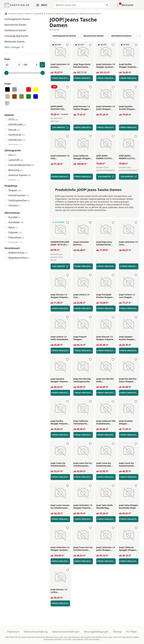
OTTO (13, 120)
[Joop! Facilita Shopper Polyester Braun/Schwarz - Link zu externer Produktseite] (129, 66)
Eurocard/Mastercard (21, 165)
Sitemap (117, 632)
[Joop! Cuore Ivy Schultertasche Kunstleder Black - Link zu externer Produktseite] (106, 465)
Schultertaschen (19, 195)
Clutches (14, 205)
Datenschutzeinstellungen (66, 632)
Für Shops (131, 632)
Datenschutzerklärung (36, 632)
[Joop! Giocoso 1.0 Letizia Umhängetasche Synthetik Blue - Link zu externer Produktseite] (60, 591)
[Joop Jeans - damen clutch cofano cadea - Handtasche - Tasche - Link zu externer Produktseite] (106, 157)
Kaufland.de (17, 135)
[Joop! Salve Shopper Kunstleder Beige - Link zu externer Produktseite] (129, 507)
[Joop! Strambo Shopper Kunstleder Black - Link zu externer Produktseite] (129, 422)
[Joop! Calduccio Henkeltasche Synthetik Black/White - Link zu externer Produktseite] (83, 422)
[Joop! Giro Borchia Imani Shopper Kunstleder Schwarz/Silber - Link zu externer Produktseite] (129, 380)
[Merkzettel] (125, 5)
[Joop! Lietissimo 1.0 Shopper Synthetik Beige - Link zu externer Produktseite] (60, 549)
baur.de (14, 130)
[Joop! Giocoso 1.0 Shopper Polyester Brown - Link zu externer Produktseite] (60, 296)
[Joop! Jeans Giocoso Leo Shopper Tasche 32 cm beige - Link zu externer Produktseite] (60, 108)
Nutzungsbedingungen (96, 632)
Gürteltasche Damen (15, 30)
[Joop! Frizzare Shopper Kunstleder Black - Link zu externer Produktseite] (83, 338)
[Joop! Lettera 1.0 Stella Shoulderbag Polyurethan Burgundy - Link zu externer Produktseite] (60, 338)
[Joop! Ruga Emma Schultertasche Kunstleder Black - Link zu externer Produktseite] (83, 66)
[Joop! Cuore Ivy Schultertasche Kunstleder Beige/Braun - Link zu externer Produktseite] (129, 465)
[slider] (6, 73)
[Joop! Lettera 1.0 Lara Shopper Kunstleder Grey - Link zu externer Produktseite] (129, 296)
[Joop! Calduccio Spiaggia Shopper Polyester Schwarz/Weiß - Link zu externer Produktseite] (129, 549)
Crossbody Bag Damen (17, 36)
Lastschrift (16, 160)
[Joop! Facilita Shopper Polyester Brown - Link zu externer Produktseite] (60, 422)
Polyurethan (16, 237)
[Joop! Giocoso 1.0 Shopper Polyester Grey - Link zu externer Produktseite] (106, 338)
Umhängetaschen (19, 200)
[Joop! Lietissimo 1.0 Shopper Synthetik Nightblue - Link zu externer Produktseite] (106, 66)
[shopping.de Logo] (17, 5)
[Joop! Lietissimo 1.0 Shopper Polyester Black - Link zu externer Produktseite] (83, 507)
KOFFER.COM (17, 125)
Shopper (15, 190)
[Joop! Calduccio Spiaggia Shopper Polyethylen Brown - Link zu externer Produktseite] (83, 157)
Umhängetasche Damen (17, 19)
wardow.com (17, 140)
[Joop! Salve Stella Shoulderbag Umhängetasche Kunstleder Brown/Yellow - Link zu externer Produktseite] (106, 507)
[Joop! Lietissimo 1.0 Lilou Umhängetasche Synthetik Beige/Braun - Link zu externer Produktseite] (60, 157)
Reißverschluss (18, 253)
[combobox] (82, 5)
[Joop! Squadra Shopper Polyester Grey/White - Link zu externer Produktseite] (60, 380)
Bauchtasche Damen (15, 25)
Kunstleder (16, 222)
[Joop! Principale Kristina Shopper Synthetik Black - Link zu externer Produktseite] (106, 296)
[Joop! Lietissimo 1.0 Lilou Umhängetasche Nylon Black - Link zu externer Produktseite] (129, 243)
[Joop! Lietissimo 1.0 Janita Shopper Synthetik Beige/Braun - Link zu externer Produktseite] (106, 549)
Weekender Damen (15, 42)
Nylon (13, 227)
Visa (12, 155)
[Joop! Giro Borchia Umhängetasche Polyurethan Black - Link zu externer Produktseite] (83, 380)
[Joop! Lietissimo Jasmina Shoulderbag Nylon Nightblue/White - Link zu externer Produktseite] (83, 243)
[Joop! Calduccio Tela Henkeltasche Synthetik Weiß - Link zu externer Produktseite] (106, 422)
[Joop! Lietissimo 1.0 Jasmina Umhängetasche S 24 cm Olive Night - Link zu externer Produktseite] (60, 66)
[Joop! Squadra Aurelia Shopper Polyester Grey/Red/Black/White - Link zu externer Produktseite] (129, 108)
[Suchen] (107, 5)
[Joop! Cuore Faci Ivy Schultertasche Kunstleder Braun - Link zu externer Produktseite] (83, 549)
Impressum (13, 632)
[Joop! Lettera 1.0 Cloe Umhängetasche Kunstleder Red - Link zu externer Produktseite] (83, 296)
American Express (20, 175)
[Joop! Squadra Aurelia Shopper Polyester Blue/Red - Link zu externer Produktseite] (129, 338)
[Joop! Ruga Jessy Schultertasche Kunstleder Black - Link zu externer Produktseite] (106, 243)
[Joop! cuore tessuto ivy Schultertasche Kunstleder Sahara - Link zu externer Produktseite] (60, 507)
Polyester (15, 232)
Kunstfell (14, 217)
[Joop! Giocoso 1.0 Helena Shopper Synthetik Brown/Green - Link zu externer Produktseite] (83, 108)
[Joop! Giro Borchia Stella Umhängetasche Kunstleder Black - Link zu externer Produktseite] (106, 380)
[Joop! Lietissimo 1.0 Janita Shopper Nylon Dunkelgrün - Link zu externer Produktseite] (106, 108)
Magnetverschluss (19, 258)
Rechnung (16, 170)
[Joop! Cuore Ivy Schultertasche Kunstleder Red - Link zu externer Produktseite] (60, 465)
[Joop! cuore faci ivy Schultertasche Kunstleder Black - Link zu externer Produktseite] (83, 465)
